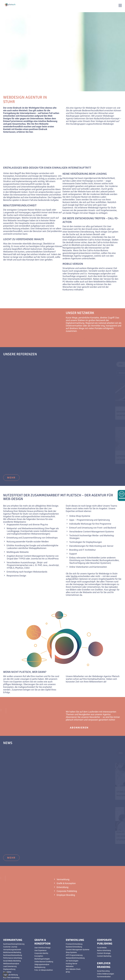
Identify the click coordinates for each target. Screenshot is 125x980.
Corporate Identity (41, 929)
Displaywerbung (9, 945)
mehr (11, 453)
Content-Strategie (104, 929)
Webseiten (70, 942)
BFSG (68, 948)
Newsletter (7, 948)
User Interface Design (42, 923)
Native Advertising (104, 926)
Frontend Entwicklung (74, 920)
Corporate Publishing (67, 867)
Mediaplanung (40, 943)
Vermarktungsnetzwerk (12, 925)
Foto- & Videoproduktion (12, 956)
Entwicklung (62, 863)
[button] (5, 975)
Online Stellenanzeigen (106, 949)
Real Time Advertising (11, 953)
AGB (62, 973)
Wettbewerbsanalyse (11, 939)
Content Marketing (104, 932)
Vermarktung (63, 855)
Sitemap (62, 979)
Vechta (74, 552)
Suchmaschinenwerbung (13, 931)
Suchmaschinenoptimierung (14, 920)
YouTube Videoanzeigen (12, 959)
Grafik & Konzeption (66, 859)
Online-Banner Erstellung (44, 937)
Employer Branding (66, 871)
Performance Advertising (13, 934)
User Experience (40, 926)
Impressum (62, 971)
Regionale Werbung (10, 950)
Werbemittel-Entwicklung (75, 934)
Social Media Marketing (12, 936)
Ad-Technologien (72, 936)
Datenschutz (62, 976)
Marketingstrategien (42, 934)
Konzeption (39, 932)
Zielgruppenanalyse (42, 940)
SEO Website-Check (73, 945)
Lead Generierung (10, 942)
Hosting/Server (72, 939)
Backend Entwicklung (74, 922)
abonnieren (79, 703)
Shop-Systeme (71, 928)
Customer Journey (10, 922)
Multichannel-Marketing (12, 928)
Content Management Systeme (78, 925)
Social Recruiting (103, 947)
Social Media (102, 923)
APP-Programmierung (74, 931)
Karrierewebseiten (104, 952)
